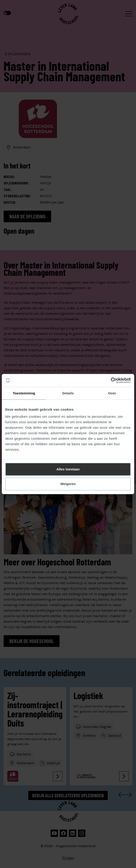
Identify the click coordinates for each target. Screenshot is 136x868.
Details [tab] (68, 393)
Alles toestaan (68, 469)
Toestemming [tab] (24, 393)
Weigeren (68, 484)
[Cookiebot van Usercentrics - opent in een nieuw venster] (111, 380)
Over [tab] (112, 393)
